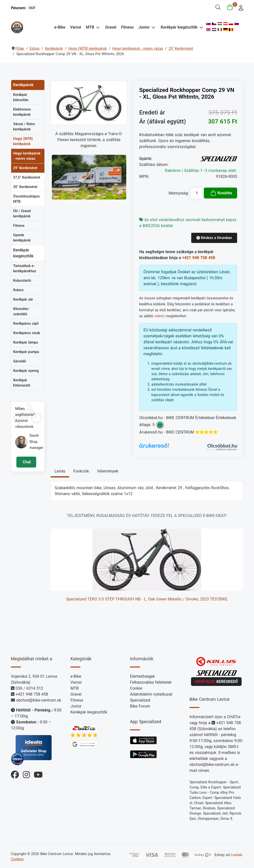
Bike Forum (140, 706)
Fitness (127, 27)
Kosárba (221, 193)
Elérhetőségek (143, 676)
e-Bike (60, 27)
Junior (144, 27)
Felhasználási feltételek (151, 682)
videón (159, 316)
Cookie (136, 688)
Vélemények (108, 471)
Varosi (76, 27)
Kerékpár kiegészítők (179, 27)
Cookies (17, 859)
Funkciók (81, 471)
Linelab (236, 855)
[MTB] (97, 27)
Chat (26, 462)
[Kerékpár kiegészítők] (201, 27)
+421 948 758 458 (199, 258)
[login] (239, 7)
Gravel (111, 27)
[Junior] (153, 27)
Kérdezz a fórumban (214, 238)
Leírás (60, 471)
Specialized (140, 700)
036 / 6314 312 (29, 688)
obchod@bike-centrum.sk (39, 700)
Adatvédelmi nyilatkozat (151, 694)
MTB (90, 27)
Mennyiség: (179, 193)
